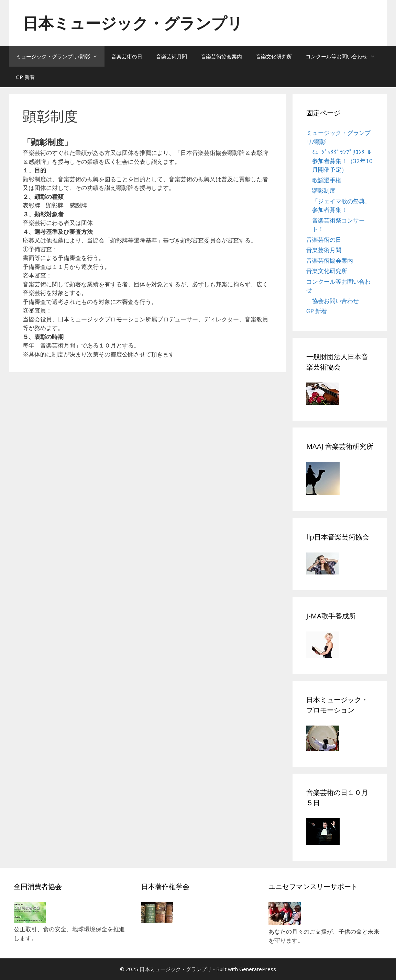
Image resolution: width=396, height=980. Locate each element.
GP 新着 (25, 77)
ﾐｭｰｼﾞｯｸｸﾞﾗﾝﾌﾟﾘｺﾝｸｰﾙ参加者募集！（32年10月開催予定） (342, 161)
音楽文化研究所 (274, 56)
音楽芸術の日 (127, 56)
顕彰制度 (324, 190)
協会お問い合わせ (335, 301)
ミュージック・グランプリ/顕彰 (60, 56)
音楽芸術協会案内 (221, 56)
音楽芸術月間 (172, 56)
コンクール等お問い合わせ (344, 56)
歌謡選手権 (327, 180)
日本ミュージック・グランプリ (133, 23)
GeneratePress (258, 969)
